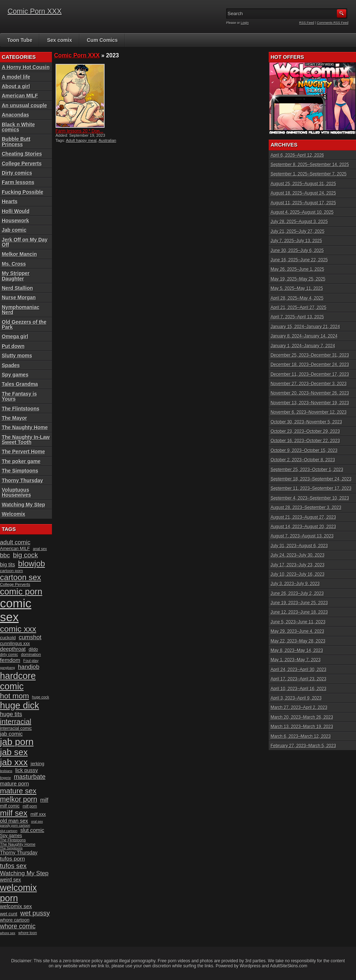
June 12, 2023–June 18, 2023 (299, 612)
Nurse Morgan (19, 297)
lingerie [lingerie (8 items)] (5, 778)
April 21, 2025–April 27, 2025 (298, 308)
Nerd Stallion (17, 288)
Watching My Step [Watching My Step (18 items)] (24, 873)
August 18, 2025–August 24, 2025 (303, 193)
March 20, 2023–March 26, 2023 (302, 717)
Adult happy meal (81, 140)
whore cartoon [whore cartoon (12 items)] (15, 920)
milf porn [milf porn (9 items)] (30, 806)
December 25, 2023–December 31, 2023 (310, 355)
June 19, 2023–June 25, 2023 (299, 603)
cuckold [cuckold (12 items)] (8, 638)
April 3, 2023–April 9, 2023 (296, 698)
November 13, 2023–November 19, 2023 (310, 403)
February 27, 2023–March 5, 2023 (303, 746)
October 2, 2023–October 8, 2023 (303, 460)
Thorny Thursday (22, 480)
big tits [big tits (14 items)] (8, 565)
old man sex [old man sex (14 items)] (14, 821)
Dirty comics (17, 173)
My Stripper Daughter (16, 276)
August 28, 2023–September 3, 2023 (306, 508)
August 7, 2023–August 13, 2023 (302, 536)
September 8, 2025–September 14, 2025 (310, 165)
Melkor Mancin (19, 254)
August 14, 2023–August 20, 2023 (303, 527)
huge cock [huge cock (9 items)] (41, 697)
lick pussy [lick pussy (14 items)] (27, 770)
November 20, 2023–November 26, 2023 (310, 393)
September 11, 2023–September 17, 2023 (311, 488)
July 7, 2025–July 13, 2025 (296, 241)
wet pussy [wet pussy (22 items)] (35, 913)
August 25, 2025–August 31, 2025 (303, 184)
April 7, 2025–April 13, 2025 (297, 317)
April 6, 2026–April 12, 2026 (297, 155)
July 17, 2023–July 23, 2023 (297, 565)
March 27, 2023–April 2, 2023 (299, 707)
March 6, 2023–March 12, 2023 (301, 736)
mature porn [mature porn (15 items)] (14, 784)
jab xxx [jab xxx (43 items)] (14, 762)
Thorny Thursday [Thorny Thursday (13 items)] (19, 853)
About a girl (16, 86)
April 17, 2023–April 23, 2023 (298, 679)
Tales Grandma (20, 384)
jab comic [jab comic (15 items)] (11, 734)
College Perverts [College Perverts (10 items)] (15, 584)
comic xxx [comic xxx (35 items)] (18, 629)
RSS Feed (307, 23)
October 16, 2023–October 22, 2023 (305, 441)
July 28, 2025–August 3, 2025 (299, 222)
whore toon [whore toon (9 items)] (28, 933)
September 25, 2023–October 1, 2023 (307, 470)
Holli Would (16, 211)
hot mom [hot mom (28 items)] (14, 696)
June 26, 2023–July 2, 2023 (297, 593)
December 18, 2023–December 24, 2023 (310, 365)
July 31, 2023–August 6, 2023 (299, 546)
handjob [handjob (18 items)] (29, 667)
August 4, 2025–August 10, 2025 (302, 212)
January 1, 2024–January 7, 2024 (303, 346)
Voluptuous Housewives (16, 492)
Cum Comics (102, 40)
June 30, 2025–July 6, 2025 (297, 251)
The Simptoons (20, 471)
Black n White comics (18, 127)
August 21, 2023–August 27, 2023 (303, 517)
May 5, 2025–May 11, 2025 (297, 288)
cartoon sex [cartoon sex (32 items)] (21, 577)
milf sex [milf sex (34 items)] (14, 813)
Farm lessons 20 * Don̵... (79, 131)
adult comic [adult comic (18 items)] (15, 542)
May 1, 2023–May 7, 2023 (296, 660)
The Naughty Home (25, 427)
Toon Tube (20, 40)
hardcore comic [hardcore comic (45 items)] (18, 681)
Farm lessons (18, 182)
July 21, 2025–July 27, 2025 (297, 231)
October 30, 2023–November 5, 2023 (306, 422)
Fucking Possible (23, 192)
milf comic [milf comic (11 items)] (10, 806)
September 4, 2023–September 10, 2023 (310, 498)
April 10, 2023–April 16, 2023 (298, 689)
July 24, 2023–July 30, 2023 (297, 555)
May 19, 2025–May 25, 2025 (298, 279)
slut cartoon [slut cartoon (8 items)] (9, 831)
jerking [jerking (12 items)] (38, 764)
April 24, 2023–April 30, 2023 (298, 670)
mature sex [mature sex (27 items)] (18, 791)
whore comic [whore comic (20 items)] (18, 926)
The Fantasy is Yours (19, 396)
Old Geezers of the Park (24, 325)
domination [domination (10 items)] (31, 654)
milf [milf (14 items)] (44, 800)
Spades (11, 365)
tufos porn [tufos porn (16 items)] (12, 859)
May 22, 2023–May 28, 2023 (298, 641)
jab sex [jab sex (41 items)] (14, 752)
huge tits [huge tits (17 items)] (11, 714)
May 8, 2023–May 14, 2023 (297, 650)
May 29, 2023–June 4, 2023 (297, 631)
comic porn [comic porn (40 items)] (21, 591)
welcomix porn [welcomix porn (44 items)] (18, 893)
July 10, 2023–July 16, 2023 (297, 574)
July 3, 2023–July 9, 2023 (295, 584)
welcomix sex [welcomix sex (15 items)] (16, 906)
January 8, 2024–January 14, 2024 (304, 336)
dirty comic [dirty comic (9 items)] (9, 655)
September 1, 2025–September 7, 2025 (309, 174)
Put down (13, 346)
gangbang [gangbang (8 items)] (8, 668)
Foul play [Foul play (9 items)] (31, 661)
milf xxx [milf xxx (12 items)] (38, 814)
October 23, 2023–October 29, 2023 (305, 431)
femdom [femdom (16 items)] (10, 660)
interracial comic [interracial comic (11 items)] (16, 728)
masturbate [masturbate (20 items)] (30, 777)
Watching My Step (23, 505)
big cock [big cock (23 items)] (25, 555)
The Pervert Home (23, 452)
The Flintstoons (21, 409)
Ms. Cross (14, 264)
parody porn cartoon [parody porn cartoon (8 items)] (15, 826)
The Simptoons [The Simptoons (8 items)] (11, 848)
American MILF (20, 96)
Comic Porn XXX (35, 11)
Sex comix (59, 40)
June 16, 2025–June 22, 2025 (299, 260)
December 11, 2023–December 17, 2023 (310, 374)
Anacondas (15, 115)
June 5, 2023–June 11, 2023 (298, 622)
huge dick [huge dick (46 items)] (19, 705)
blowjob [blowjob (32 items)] (32, 564)
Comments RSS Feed (333, 23)
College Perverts (22, 164)
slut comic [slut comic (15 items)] (32, 830)
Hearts (10, 201)
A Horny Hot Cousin (26, 67)
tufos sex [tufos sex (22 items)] (13, 866)
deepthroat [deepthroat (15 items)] (13, 649)
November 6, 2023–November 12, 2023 (309, 412)
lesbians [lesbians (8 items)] (6, 771)
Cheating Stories (22, 154)
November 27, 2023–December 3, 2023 (309, 384)
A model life (16, 77)
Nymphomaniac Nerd (21, 310)
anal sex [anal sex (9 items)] (40, 549)
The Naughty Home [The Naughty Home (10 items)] (18, 844)
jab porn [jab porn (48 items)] (17, 742)
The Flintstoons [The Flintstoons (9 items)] (13, 840)
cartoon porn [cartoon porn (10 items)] (12, 571)
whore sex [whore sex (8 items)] (8, 933)
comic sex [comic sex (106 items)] (16, 610)
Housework (15, 221)
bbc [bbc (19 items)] (5, 555)
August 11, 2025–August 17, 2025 (303, 203)
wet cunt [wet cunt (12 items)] (9, 914)
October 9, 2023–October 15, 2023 (304, 450)
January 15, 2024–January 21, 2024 (305, 327)
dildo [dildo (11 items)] (33, 649)
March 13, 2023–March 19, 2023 (302, 727)
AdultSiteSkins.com (289, 966)
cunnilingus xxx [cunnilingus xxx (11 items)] (15, 644)
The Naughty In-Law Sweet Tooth (26, 440)
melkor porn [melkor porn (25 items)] (19, 799)
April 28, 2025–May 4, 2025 (297, 298)
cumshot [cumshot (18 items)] (30, 637)
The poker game (21, 461)
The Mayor (14, 418)
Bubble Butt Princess (16, 141)
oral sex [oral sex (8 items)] (37, 822)
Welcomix (14, 514)
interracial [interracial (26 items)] (16, 722)
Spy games (15, 375)
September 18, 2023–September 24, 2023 (311, 479)
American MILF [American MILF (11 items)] (15, 549)
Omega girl (15, 336)
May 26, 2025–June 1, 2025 (297, 269)
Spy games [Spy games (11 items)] (11, 836)
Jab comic (14, 230)
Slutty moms (17, 356)
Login (245, 23)
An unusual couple (24, 105)
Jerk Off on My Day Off (25, 242)
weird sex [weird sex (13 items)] (10, 880)
